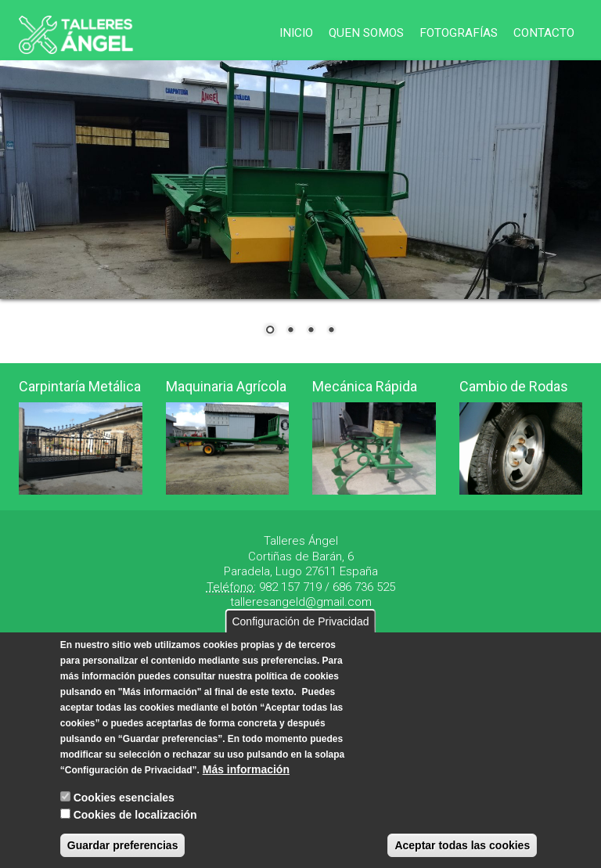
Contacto (544, 33)
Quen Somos (366, 33)
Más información (246, 774)
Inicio (296, 33)
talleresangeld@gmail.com (301, 602)
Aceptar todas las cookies (462, 850)
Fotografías (459, 33)
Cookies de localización (135, 819)
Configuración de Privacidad (300, 626)
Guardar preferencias (123, 850)
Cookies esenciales (124, 802)
